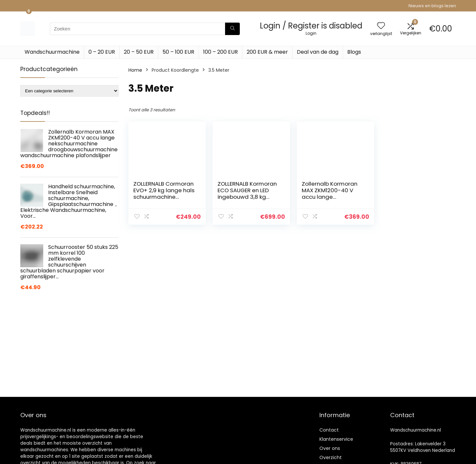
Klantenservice (336, 439)
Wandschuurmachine (52, 52)
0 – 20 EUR (102, 52)
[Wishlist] (381, 26)
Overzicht (331, 457)
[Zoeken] (232, 29)
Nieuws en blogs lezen (432, 6)
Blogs (354, 52)
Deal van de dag (318, 52)
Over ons (330, 448)
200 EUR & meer (267, 52)
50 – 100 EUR (178, 52)
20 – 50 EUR (139, 52)
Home (135, 70)
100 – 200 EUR (220, 52)
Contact (329, 430)
